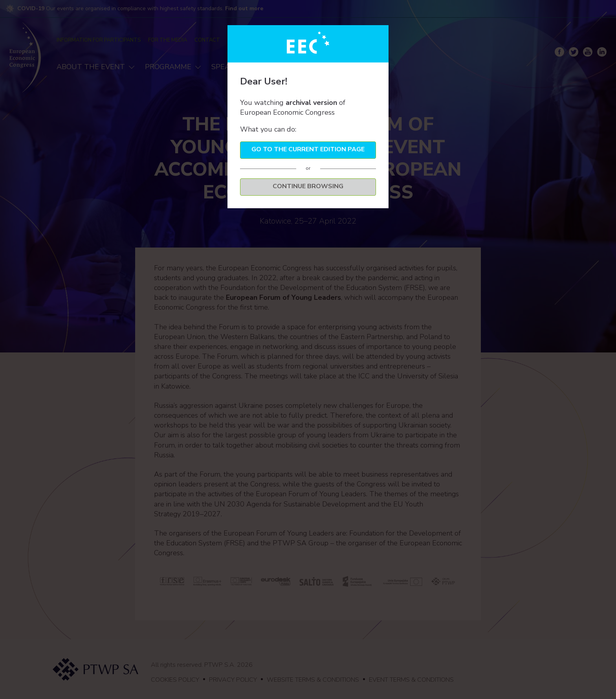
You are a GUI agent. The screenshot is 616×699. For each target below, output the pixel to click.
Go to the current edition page (308, 149)
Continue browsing (308, 186)
